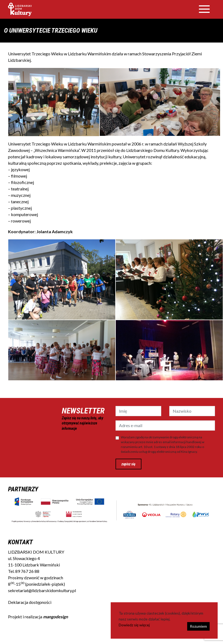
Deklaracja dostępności (30, 602)
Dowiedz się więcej (134, 625)
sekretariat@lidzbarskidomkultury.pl (42, 590)
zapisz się (128, 464)
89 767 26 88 (27, 571)
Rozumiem (198, 626)
